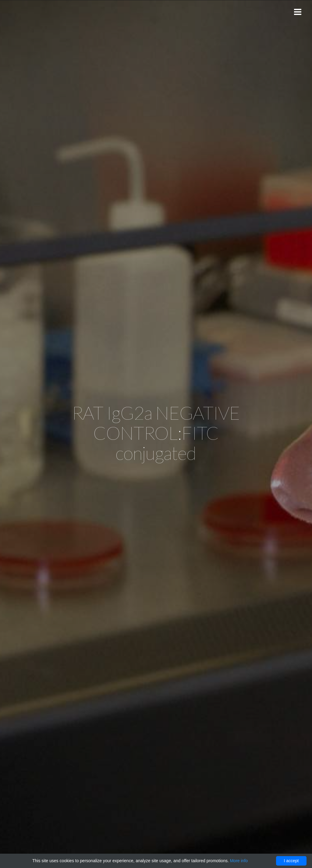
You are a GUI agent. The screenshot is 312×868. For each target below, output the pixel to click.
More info (239, 861)
